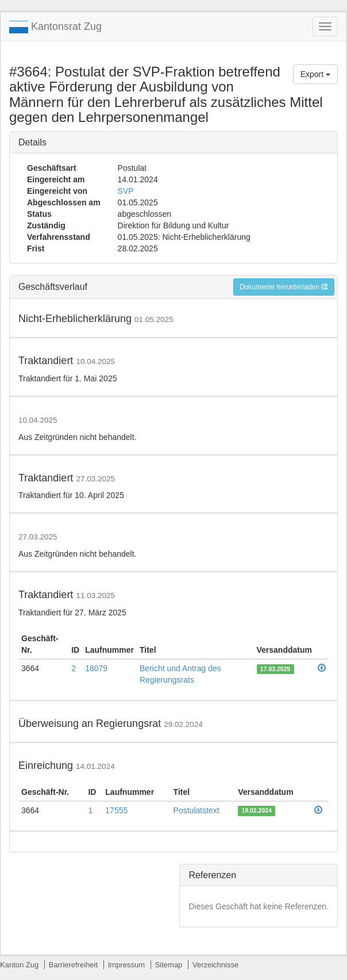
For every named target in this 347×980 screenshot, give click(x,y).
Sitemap (169, 965)
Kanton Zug (19, 965)
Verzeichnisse (215, 965)
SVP (126, 191)
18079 (96, 668)
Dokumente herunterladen (284, 287)
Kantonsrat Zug (55, 27)
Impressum (126, 965)
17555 (116, 810)
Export (315, 74)
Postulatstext (196, 810)
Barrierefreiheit (73, 965)
